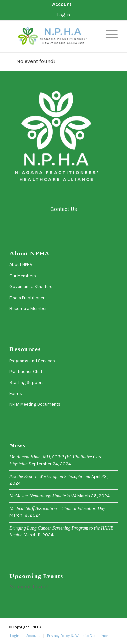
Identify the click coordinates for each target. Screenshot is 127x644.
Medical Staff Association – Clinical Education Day (57, 509)
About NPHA (21, 265)
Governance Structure (31, 287)
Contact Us (64, 209)
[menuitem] (62, 5)
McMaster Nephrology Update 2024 (43, 496)
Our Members (23, 276)
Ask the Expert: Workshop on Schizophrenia (50, 477)
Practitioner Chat (26, 372)
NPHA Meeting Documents (35, 404)
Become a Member (28, 309)
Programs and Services (32, 361)
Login (63, 15)
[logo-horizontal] (53, 36)
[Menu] (108, 34)
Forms (16, 394)
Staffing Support (26, 382)
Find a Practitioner (27, 298)
